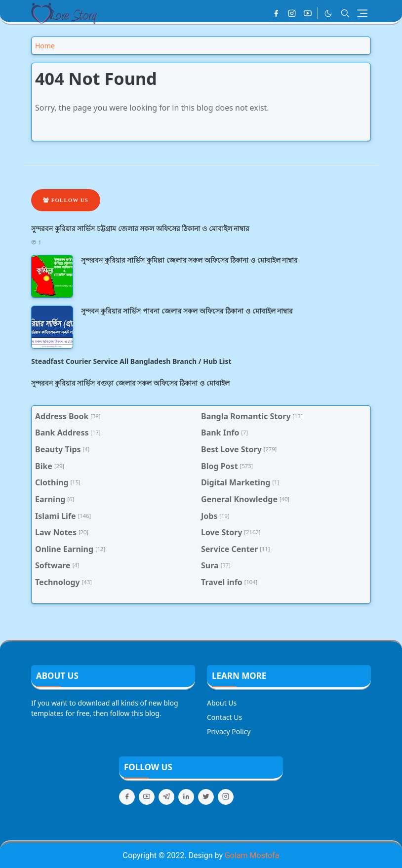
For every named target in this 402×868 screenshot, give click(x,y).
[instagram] (292, 13)
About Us (222, 703)
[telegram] (166, 797)
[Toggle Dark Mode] (328, 14)
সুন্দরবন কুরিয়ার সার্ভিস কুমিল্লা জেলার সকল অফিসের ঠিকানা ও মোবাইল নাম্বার (189, 260)
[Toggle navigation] (362, 13)
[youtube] (308, 13)
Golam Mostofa (252, 855)
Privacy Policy (229, 731)
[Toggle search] (345, 13)
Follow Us (66, 200)
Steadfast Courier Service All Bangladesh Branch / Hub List (131, 361)
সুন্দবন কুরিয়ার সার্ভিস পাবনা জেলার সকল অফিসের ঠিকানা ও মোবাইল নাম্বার (187, 311)
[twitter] (206, 797)
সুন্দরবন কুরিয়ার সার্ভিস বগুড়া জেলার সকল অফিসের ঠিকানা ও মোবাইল (130, 383)
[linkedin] (186, 797)
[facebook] (276, 13)
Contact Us (224, 717)
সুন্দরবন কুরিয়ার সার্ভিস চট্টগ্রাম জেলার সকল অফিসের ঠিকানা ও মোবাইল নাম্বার (140, 228)
